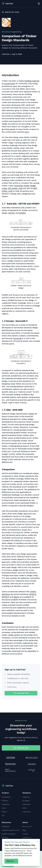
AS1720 (11, 213)
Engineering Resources (10, 830)
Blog (24, 830)
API (3, 815)
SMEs (24, 808)
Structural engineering (12, 32)
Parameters (6, 797)
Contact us (27, 838)
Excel (4, 808)
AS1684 (22, 213)
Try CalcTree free (21, 693)
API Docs (5, 838)
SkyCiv (17, 597)
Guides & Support (9, 834)
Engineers (26, 797)
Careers (25, 834)
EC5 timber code (15, 188)
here (27, 132)
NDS (32, 414)
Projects (5, 801)
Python (4, 812)
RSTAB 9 (6, 597)
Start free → (11, 861)
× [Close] (38, 841)
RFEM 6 (33, 594)
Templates (6, 804)
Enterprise (26, 804)
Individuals (27, 812)
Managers (26, 801)
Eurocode (18, 338)
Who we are (27, 826)
